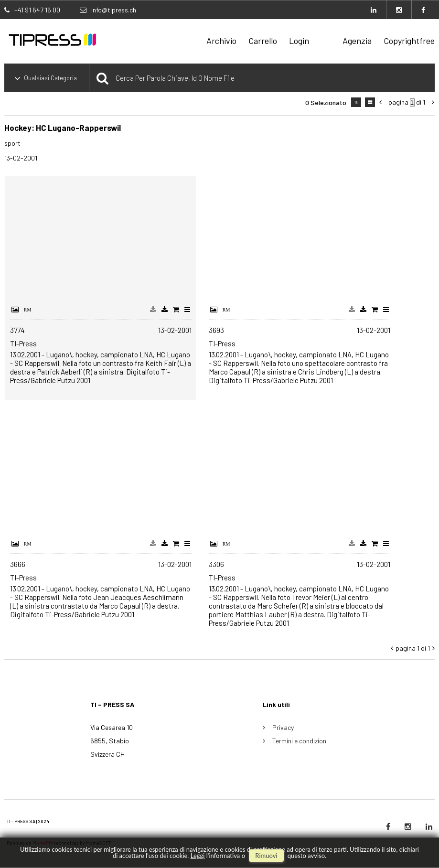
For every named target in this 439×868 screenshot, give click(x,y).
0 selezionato (326, 102)
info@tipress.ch (114, 10)
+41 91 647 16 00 (37, 10)
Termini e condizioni (300, 741)
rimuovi (266, 856)
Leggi (198, 856)
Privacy (283, 727)
